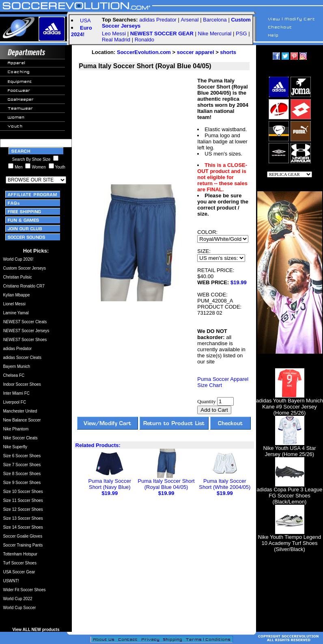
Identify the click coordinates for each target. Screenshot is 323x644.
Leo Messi (114, 33)
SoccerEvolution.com (144, 52)
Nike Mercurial (214, 33)
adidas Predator (158, 20)
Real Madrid (116, 40)
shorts (228, 52)
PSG (241, 33)
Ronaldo (144, 40)
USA (85, 21)
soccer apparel (196, 52)
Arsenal (190, 20)
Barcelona (215, 20)
